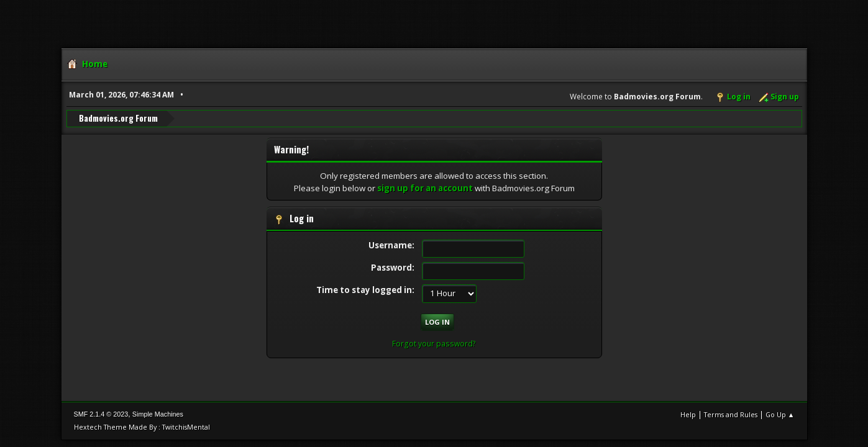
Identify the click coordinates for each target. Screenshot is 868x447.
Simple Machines (158, 414)
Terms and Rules (731, 414)
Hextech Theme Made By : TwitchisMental (142, 427)
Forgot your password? (434, 344)
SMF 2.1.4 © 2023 (101, 414)
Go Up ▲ (780, 414)
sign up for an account (425, 188)
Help (688, 414)
